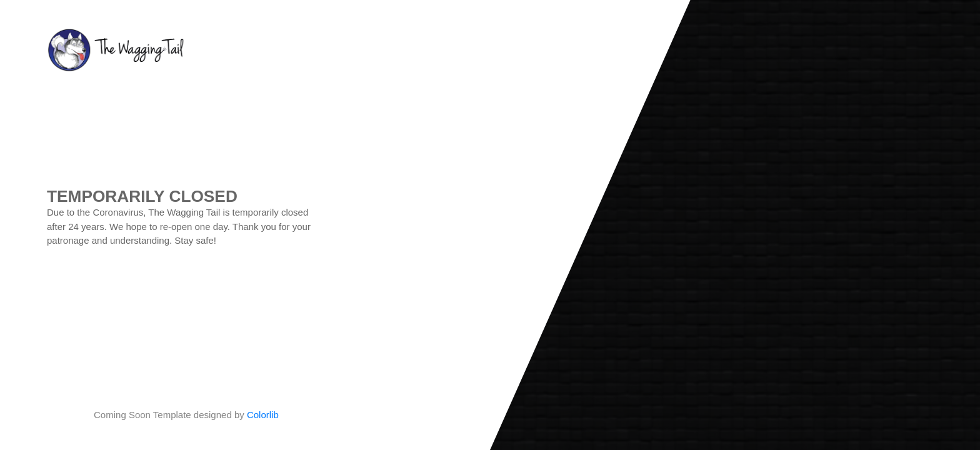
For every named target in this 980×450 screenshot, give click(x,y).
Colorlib (263, 415)
